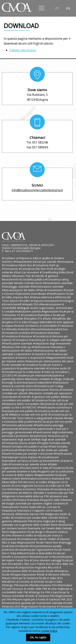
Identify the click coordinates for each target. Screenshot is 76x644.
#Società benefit (12, 304)
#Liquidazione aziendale (31, 368)
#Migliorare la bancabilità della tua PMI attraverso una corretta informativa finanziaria (35, 498)
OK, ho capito (38, 637)
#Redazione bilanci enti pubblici (21, 404)
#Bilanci (7, 276)
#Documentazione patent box (49, 329)
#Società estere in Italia (35, 468)
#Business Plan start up (17, 347)
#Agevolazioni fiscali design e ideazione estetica (39, 532)
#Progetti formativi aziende (54, 443)
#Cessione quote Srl (58, 368)
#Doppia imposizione (24, 574)
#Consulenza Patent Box (17, 265)
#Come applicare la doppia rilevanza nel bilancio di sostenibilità (38, 324)
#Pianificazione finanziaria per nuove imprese (37, 455)
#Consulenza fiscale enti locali (50, 400)
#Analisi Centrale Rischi (28, 283)
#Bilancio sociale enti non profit (29, 415)
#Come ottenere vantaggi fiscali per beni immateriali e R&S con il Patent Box (38, 562)
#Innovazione (65, 262)
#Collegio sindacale (62, 379)
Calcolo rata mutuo (23, 50)
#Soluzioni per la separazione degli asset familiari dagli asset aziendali (35, 438)
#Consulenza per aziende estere (28, 464)
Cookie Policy (49, 631)
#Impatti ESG (31, 304)
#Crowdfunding (49, 272)
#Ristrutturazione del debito (19, 290)
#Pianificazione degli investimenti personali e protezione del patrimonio (37, 434)
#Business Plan (22, 276)
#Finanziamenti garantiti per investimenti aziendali (32, 603)
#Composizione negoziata (31, 567)
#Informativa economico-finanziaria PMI (45, 479)
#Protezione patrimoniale (18, 425)
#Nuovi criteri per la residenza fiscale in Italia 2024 (32, 578)
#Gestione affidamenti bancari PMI (23, 514)
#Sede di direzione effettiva (53, 574)
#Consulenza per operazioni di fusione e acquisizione (35, 356)
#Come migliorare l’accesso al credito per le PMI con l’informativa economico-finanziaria (36, 487)
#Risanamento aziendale (58, 283)
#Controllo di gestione (45, 276)
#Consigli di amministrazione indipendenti (27, 383)
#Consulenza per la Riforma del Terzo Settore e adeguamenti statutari (37, 416)
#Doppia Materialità (41, 322)
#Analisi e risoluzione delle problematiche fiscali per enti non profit (38, 420)
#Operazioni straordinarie (31, 294)
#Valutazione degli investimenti (52, 343)
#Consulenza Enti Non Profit (37, 269)
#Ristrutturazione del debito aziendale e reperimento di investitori (34, 352)
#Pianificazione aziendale (18, 343)
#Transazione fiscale (41, 571)
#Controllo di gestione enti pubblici (39, 397)
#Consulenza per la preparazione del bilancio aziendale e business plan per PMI (38, 491)
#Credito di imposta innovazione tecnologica (47, 301)
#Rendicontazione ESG (43, 585)
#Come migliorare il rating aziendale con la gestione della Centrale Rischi (33, 523)
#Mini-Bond (66, 272)
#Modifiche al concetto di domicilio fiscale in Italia (32, 582)
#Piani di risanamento (50, 290)
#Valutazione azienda (28, 311)
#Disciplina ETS (33, 319)
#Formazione (10, 269)
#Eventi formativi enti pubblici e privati (25, 447)
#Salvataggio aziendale (16, 287)
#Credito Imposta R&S (16, 297)
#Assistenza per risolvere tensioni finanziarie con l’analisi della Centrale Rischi (37, 528)
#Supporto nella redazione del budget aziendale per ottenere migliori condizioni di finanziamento (37, 503)
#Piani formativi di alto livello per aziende (43, 450)
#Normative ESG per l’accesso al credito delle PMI (37, 587)
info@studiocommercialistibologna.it (37, 190)
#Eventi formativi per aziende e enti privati (28, 454)
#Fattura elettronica (42, 297)
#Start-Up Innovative (27, 272)
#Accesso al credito (35, 482)
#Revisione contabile (38, 379)
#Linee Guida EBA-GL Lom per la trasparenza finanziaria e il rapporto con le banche (32, 509)
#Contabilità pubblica (32, 279)
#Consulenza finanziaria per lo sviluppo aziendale (42, 340)
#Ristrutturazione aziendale (47, 287)
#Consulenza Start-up (46, 265)
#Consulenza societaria (16, 333)
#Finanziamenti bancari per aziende (35, 262)
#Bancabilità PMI (13, 482)
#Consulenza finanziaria (45, 333)
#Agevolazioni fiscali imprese (39, 606)
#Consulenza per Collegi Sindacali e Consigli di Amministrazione (32, 388)
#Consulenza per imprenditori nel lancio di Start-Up (30, 459)
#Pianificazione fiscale (60, 294)
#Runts (48, 319)
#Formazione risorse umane (19, 443)
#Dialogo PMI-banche (16, 585)
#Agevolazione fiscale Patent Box (38, 542)
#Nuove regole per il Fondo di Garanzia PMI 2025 (42, 599)
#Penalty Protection (19, 329)
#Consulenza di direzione (17, 336)
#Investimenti (10, 279)
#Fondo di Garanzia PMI (40, 596)
